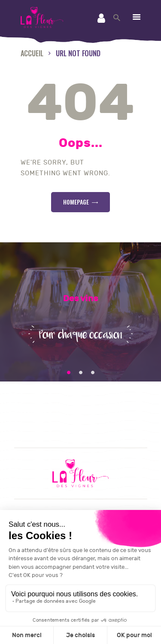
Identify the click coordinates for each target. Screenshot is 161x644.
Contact (35, 415)
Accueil (32, 53)
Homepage (76, 202)
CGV (28, 426)
